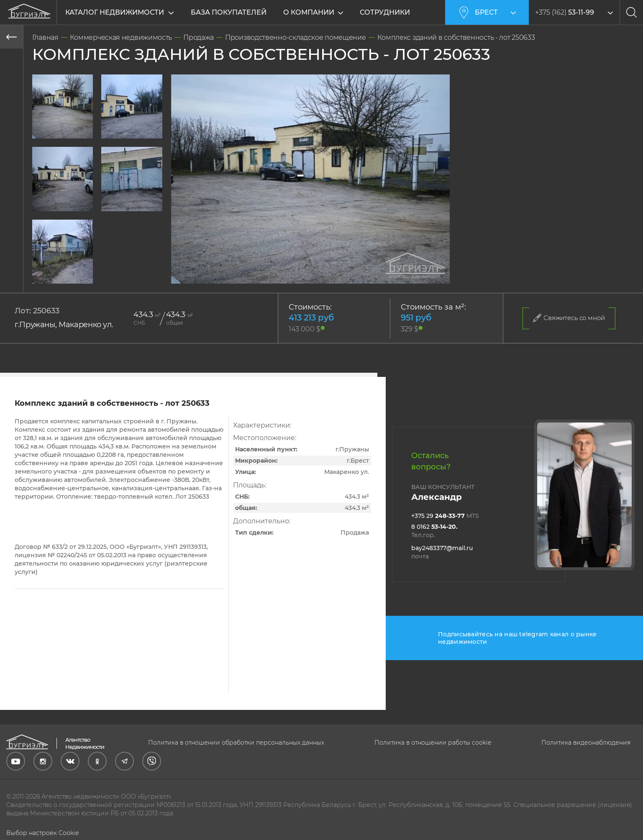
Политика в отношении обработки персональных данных (236, 743)
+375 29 (445, 516)
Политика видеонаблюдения (586, 743)
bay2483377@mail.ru (442, 552)
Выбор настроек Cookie (42, 833)
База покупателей (229, 12)
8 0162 (434, 531)
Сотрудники (386, 12)
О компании (310, 12)
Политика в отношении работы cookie (433, 743)
